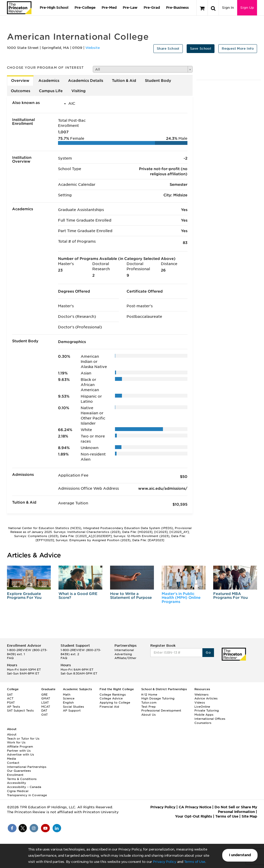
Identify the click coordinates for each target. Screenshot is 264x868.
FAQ (10, 658)
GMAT (46, 698)
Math (67, 695)
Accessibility (16, 783)
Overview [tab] (20, 81)
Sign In (228, 8)
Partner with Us (19, 751)
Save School (201, 49)
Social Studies (73, 707)
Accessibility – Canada (24, 787)
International (124, 650)
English (68, 703)
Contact (13, 763)
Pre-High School (54, 8)
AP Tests (14, 707)
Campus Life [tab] (51, 91)
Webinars (201, 695)
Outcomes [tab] (20, 91)
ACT (10, 698)
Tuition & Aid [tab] (124, 81)
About (12, 734)
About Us (148, 715)
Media (11, 759)
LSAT (45, 703)
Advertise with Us (20, 755)
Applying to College (115, 703)
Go (208, 652)
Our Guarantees (19, 771)
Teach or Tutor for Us (23, 739)
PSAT (11, 703)
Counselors (203, 723)
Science (69, 698)
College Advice (111, 698)
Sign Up (247, 8)
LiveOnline (202, 707)
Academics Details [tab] (86, 81)
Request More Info (238, 49)
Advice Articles (206, 698)
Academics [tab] (49, 81)
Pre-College (85, 8)
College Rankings (113, 695)
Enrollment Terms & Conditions (22, 777)
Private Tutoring (207, 711)
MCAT (46, 707)
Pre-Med (109, 8)
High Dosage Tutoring (158, 698)
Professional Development (161, 711)
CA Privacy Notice (195, 807)
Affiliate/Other (125, 658)
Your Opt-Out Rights (193, 816)
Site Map (249, 816)
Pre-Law (130, 8)
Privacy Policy (164, 862)
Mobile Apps (204, 715)
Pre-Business (177, 8)
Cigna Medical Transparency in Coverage (27, 793)
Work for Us (16, 742)
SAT (10, 695)
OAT (44, 715)
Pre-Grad (152, 8)
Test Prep (148, 707)
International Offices (210, 719)
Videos (200, 703)
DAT (44, 711)
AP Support (72, 711)
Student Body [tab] (158, 81)
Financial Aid (109, 707)
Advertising (123, 654)
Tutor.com (149, 703)
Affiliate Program (20, 747)
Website (93, 48)
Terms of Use (195, 862)
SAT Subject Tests (20, 711)
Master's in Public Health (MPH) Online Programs (181, 598)
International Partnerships (27, 767)
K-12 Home (149, 695)
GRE (44, 695)
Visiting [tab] (79, 91)
